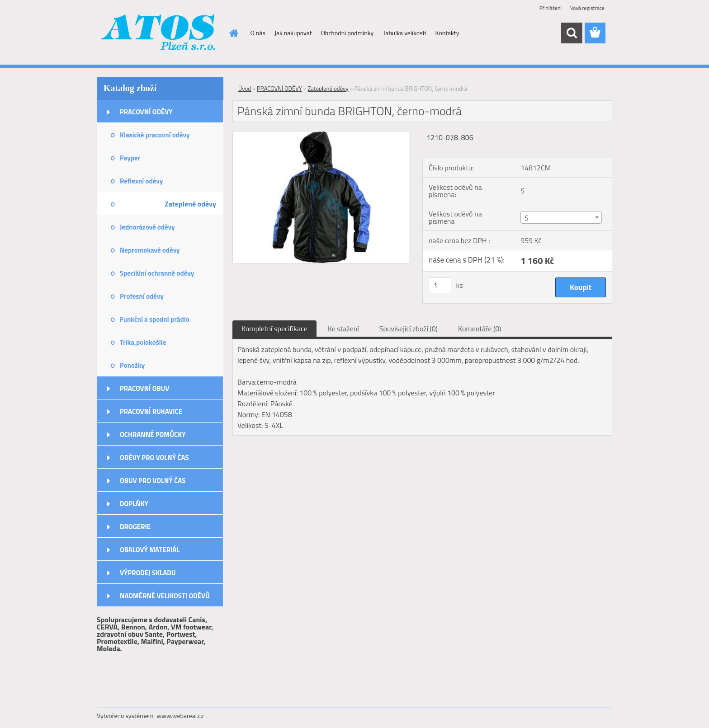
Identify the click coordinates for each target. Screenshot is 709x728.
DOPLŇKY (134, 504)
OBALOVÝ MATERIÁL (150, 550)
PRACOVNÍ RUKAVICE (151, 411)
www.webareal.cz (180, 716)
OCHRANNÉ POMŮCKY (153, 434)
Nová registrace (587, 8)
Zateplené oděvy (190, 204)
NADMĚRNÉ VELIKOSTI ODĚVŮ (165, 596)
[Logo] (159, 33)
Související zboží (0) (409, 329)
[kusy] (440, 285)
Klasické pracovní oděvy (155, 135)
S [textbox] (527, 218)
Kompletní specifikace (274, 329)
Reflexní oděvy (141, 181)
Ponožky (132, 365)
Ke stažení (343, 329)
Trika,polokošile (143, 342)
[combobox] (561, 217)
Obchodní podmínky (347, 33)
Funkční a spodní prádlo (155, 319)
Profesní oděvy (142, 296)
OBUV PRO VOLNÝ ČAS (153, 481)
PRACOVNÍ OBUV (144, 388)
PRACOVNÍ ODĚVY (146, 112)
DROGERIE (135, 527)
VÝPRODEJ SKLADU (148, 573)
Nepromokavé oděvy (150, 250)
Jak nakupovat (293, 33)
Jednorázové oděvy (147, 227)
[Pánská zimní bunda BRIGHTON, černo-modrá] (321, 135)
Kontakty (447, 33)
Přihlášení (551, 8)
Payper (130, 158)
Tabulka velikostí (404, 33)
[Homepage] (233, 33)
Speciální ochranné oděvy (157, 273)
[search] (572, 33)
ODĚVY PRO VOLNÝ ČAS (154, 458)
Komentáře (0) (480, 329)
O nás (258, 33)
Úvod (245, 89)
